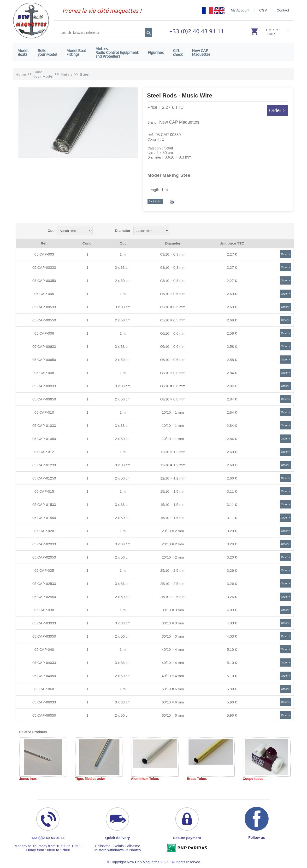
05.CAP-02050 (44, 557)
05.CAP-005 (44, 294)
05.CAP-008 (44, 373)
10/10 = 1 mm (173, 412)
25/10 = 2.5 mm (173, 570)
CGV (263, 10)
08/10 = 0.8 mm (173, 373)
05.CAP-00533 (44, 307)
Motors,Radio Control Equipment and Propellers (117, 52)
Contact (283, 10)
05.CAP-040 (44, 649)
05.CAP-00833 (44, 386)
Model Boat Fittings (76, 52)
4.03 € (232, 610)
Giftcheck (178, 52)
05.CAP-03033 (44, 623)
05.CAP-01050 (44, 439)
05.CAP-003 (44, 254)
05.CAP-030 (44, 610)
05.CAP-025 (44, 570)
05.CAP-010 (44, 412)
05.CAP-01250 (44, 478)
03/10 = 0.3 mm (173, 254)
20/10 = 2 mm (173, 531)
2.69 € (232, 294)
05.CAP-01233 (44, 465)
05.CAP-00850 (44, 399)
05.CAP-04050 (44, 676)
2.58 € (232, 333)
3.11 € (232, 491)
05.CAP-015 (44, 491)
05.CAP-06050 (44, 715)
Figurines (156, 52)
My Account (240, 10)
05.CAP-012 (44, 452)
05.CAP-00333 (44, 267)
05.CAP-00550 (44, 320)
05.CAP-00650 (44, 360)
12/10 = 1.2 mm (173, 452)
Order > (277, 110)
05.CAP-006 (44, 333)
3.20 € (232, 531)
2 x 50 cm (123, 281)
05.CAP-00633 (44, 346)
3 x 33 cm (123, 267)
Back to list (155, 201)
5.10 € (232, 649)
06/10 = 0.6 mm (173, 333)
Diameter (123, 231)
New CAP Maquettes (179, 122)
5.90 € (232, 689)
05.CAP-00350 (44, 281)
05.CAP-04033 (44, 663)
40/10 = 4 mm (173, 649)
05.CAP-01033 (44, 425)
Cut (50, 231)
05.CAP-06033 (44, 702)
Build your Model (47, 52)
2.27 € (232, 254)
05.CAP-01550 (44, 518)
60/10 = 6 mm (173, 689)
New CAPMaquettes (201, 52)
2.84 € (232, 373)
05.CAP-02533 (44, 584)
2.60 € (232, 452)
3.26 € (232, 570)
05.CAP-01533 (44, 505)
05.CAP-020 (44, 531)
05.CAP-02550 (44, 597)
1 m (123, 254)
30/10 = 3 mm (173, 610)
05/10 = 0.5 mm (173, 294)
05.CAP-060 (44, 689)
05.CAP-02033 (44, 544)
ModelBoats (23, 52)
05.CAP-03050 (44, 636)
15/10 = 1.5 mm (173, 491)
